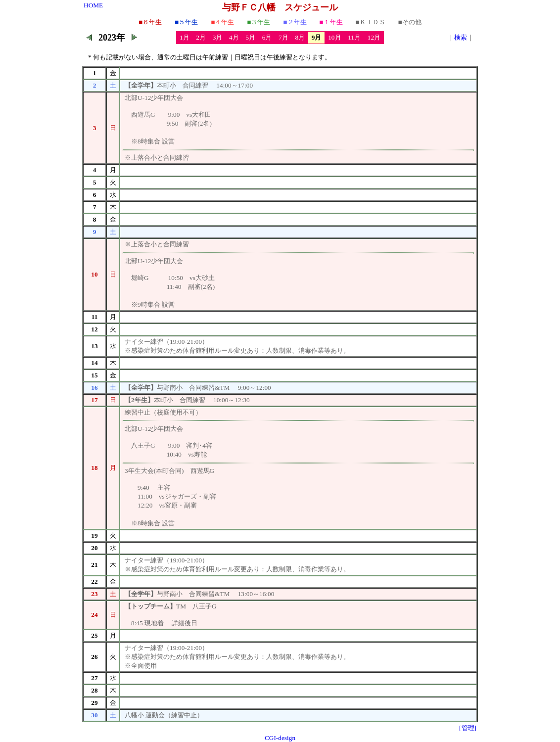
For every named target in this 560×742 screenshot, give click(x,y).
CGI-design (280, 738)
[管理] (468, 728)
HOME (93, 5)
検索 (461, 37)
